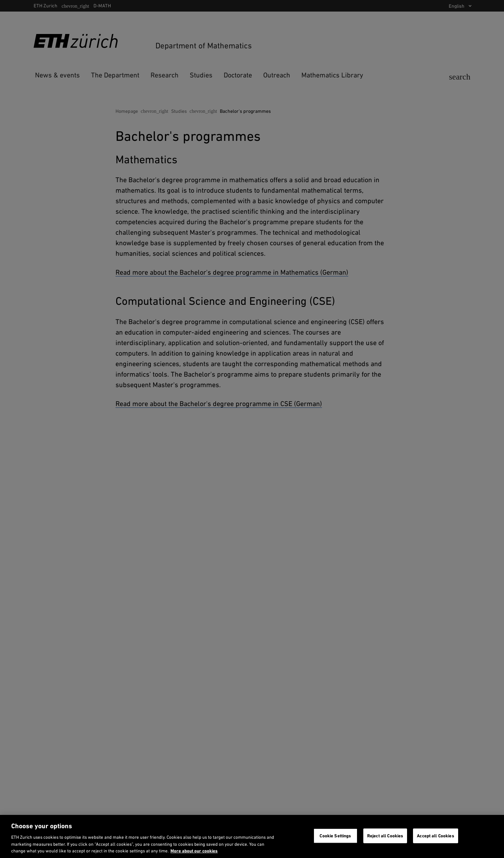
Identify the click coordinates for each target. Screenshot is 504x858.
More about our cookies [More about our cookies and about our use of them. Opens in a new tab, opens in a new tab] (194, 851)
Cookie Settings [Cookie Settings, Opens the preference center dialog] (335, 836)
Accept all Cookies (435, 836)
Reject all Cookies (385, 836)
